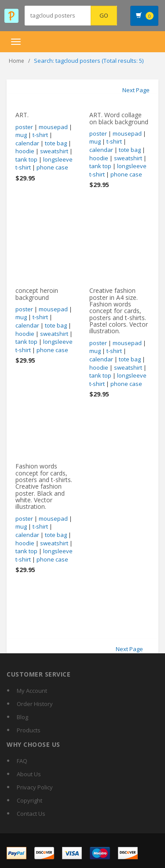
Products (29, 730)
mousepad (53, 127)
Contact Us (31, 814)
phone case (52, 167)
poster (24, 127)
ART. (22, 115)
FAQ (22, 761)
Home (16, 61)
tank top (26, 159)
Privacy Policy (35, 787)
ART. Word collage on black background (119, 118)
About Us (29, 774)
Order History (35, 704)
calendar (27, 143)
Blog (22, 717)
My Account (32, 691)
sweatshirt (54, 151)
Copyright (29, 800)
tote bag (56, 143)
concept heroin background (37, 294)
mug (21, 135)
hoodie (25, 151)
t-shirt (40, 135)
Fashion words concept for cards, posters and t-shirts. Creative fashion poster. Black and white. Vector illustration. (44, 486)
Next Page (136, 90)
